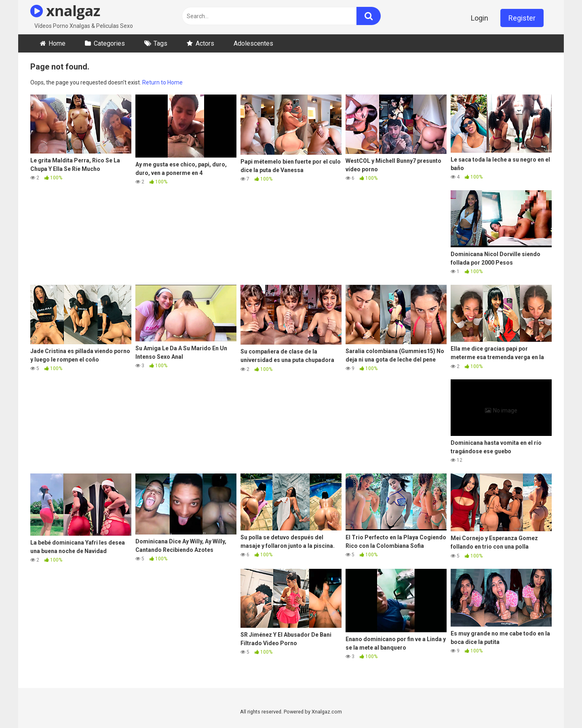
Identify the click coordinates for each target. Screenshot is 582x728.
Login (480, 18)
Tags (160, 43)
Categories (109, 43)
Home (57, 43)
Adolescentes (253, 43)
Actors (205, 43)
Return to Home (162, 82)
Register (522, 18)
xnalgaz (65, 11)
